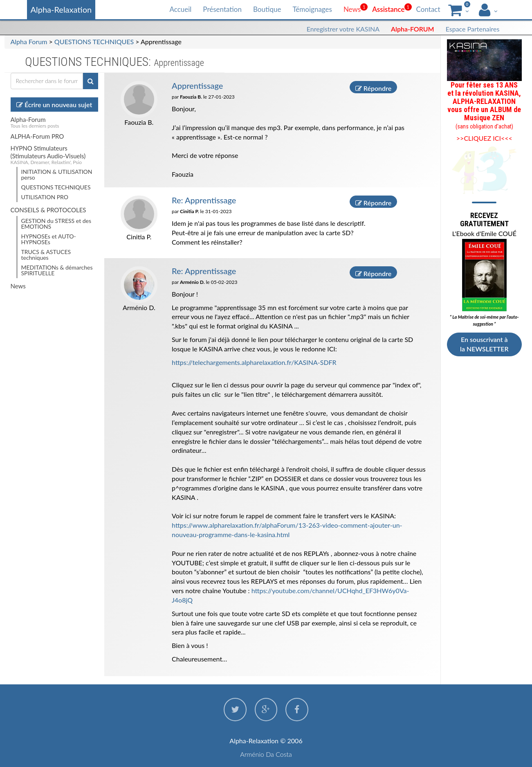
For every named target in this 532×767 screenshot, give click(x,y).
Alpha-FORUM (413, 29)
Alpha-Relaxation (61, 9)
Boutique (267, 9)
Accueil (180, 9)
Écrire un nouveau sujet (54, 105)
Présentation (222, 9)
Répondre (373, 88)
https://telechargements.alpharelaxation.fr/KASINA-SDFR (254, 362)
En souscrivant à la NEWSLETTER (484, 344)
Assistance (388, 9)
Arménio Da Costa (266, 754)
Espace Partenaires (473, 29)
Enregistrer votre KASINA (343, 29)
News (352, 9)
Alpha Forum (29, 42)
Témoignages (312, 9)
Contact (428, 9)
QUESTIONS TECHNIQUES (94, 42)
